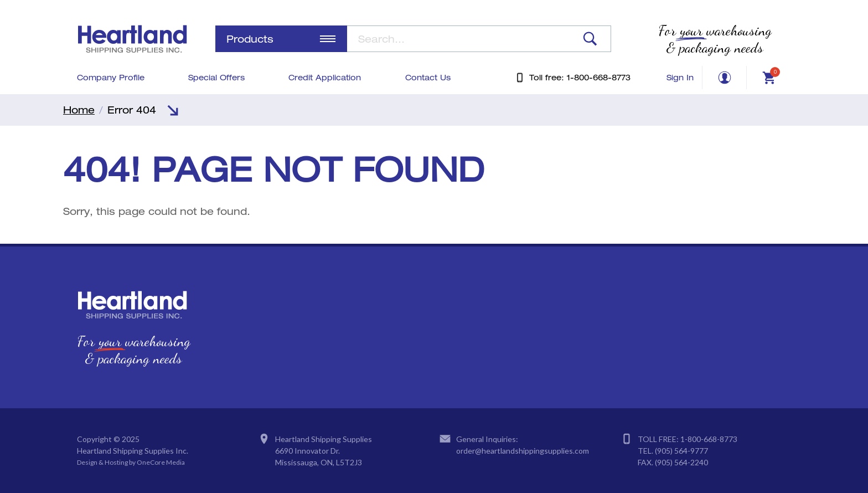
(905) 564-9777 (681, 451)
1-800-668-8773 (709, 439)
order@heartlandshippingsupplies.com (523, 451)
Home (79, 110)
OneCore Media (161, 462)
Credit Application (325, 77)
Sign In (680, 77)
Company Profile (111, 77)
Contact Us (428, 77)
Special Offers (216, 77)
